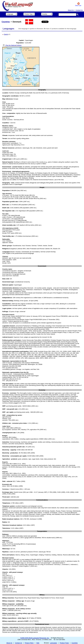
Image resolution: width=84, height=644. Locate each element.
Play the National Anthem (12, 45)
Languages (53, 643)
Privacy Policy (29, 643)
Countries (6, 22)
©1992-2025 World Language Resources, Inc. (35, 638)
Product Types (64, 643)
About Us (71, 10)
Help (38, 643)
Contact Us (79, 10)
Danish (6, 34)
